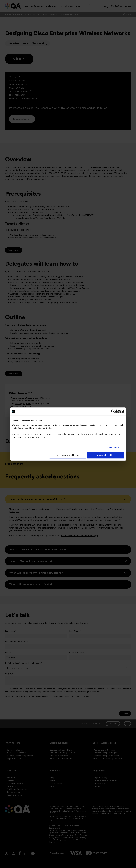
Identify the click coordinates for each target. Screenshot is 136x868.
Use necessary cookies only (68, 455)
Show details (113, 447)
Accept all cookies (106, 455)
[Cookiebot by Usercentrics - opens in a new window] (113, 411)
